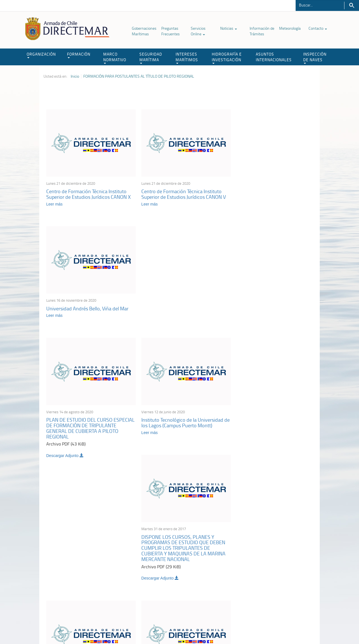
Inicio (75, 76)
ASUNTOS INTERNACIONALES (274, 57)
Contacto (318, 28)
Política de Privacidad (80, 627)
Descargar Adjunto (65, 338)
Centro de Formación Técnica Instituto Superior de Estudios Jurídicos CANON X (88, 191)
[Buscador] (320, 5)
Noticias (229, 28)
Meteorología (290, 28)
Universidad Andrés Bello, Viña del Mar (269, 188)
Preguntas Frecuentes (171, 31)
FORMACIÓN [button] (79, 55)
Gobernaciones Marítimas (144, 31)
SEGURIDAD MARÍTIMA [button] (151, 58)
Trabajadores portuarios (279, 570)
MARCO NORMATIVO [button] (115, 58)
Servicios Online (198, 31)
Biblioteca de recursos (118, 627)
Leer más (54, 200)
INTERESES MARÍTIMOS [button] (187, 58)
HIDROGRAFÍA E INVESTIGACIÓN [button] (227, 58)
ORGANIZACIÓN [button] (41, 55)
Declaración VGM (273, 577)
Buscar (352, 5)
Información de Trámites (262, 31)
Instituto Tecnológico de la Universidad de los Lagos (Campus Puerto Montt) (178, 304)
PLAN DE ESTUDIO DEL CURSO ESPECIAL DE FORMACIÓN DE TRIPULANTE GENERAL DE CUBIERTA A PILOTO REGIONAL (88, 310)
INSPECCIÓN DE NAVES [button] (315, 58)
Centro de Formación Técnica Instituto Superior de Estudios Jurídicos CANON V (179, 191)
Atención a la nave (274, 563)
